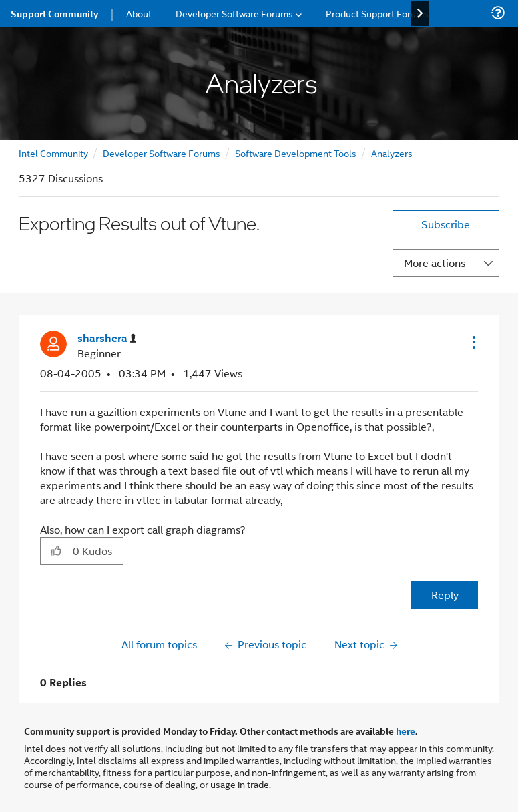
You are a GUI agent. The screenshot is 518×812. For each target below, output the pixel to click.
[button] (473, 342)
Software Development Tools (296, 153)
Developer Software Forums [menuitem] (234, 13)
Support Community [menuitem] (54, 13)
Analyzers (392, 153)
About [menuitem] (139, 13)
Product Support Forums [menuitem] (377, 13)
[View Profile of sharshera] (107, 338)
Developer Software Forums (162, 153)
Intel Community (53, 153)
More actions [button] (435, 263)
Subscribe (446, 224)
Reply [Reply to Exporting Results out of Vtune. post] (445, 595)
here (406, 731)
